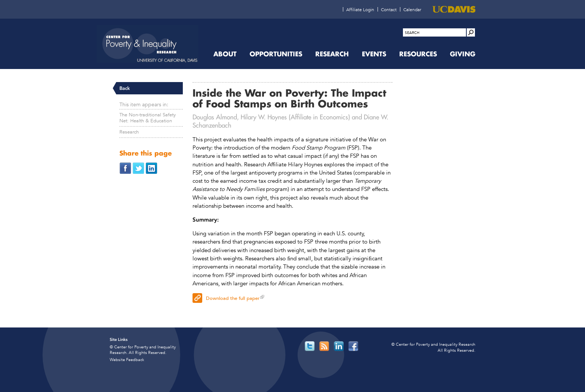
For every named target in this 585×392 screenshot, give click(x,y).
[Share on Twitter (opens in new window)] (138, 168)
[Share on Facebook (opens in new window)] (125, 168)
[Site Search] (471, 32)
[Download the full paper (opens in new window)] (292, 297)
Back (125, 88)
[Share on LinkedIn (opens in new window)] (151, 168)
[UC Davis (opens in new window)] (454, 9)
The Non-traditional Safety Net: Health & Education (148, 118)
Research (129, 132)
